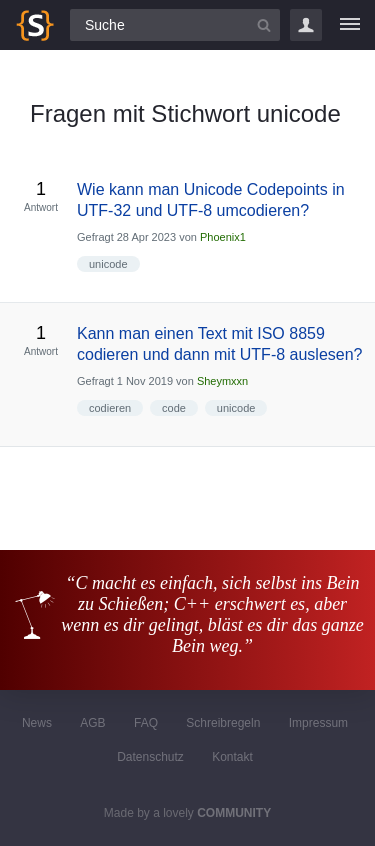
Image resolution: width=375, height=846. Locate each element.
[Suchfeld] (175, 25)
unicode (108, 264)
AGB (92, 723)
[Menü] (350, 25)
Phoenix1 (223, 237)
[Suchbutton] (264, 25)
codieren (110, 408)
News (37, 723)
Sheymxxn (222, 381)
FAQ (146, 723)
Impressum (318, 723)
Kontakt (232, 757)
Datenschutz (150, 757)
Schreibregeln (223, 723)
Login (306, 25)
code (174, 408)
